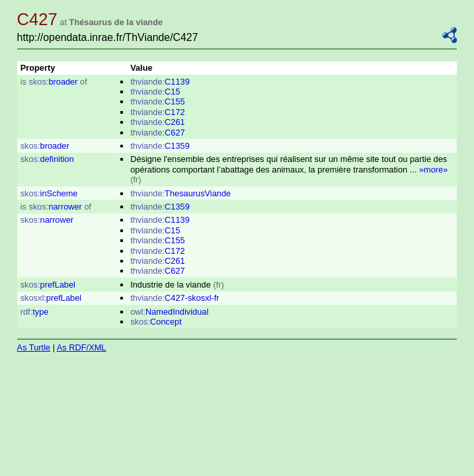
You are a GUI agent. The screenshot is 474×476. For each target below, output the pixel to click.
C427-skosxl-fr (175, 298)
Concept (156, 322)
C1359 (160, 146)
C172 (158, 112)
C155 (158, 101)
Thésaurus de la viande (116, 22)
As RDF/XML (82, 347)
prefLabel (48, 285)
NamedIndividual (169, 312)
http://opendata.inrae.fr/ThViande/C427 (108, 37)
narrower (56, 207)
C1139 (160, 82)
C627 (158, 133)
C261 (158, 122)
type (35, 312)
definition (47, 159)
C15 (155, 92)
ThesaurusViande (180, 193)
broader (54, 82)
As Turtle (34, 347)
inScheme (49, 193)
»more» (433, 170)
